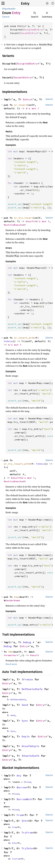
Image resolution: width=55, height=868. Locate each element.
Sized (28, 782)
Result (30, 221)
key (16, 597)
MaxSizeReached (14, 225)
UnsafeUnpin (30, 746)
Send (25, 705)
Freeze (28, 679)
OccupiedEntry (33, 30)
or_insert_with (24, 338)
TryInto (27, 848)
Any (19, 775)
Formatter (10, 655)
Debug (27, 642)
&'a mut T (32, 108)
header (12, 9)
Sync (25, 721)
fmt (10, 652)
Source (6, 17)
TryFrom (27, 833)
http (4, 9)
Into (25, 821)
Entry (25, 4)
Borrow (21, 787)
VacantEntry (28, 33)
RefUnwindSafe (32, 689)
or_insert (21, 105)
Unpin (26, 736)
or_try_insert (24, 218)
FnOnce (8, 341)
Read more (11, 664)
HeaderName (13, 600)
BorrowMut (24, 799)
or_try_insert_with (17, 464)
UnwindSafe (31, 756)
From (20, 815)
